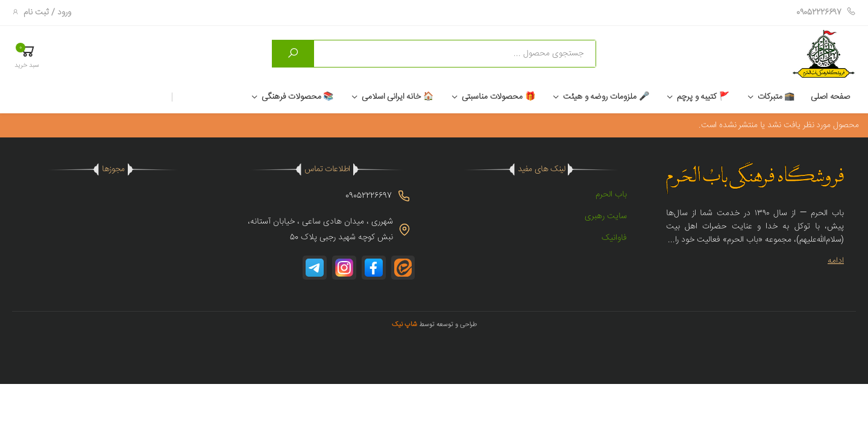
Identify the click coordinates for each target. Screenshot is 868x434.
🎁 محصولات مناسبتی (498, 97)
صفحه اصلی (830, 97)
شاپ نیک (404, 325)
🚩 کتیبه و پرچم (703, 97)
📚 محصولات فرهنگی (297, 97)
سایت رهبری (606, 216)
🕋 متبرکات (776, 97)
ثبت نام (36, 13)
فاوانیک (614, 238)
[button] (27, 55)
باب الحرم (611, 195)
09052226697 (826, 13)
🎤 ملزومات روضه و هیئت (606, 97)
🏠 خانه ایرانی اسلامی (397, 97)
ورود (64, 13)
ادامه (836, 261)
